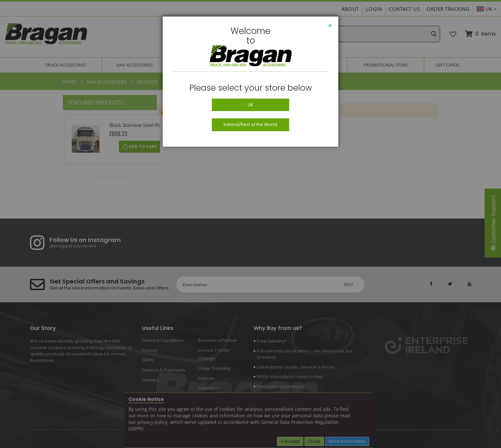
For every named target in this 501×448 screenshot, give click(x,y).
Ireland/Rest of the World (250, 124)
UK (250, 105)
